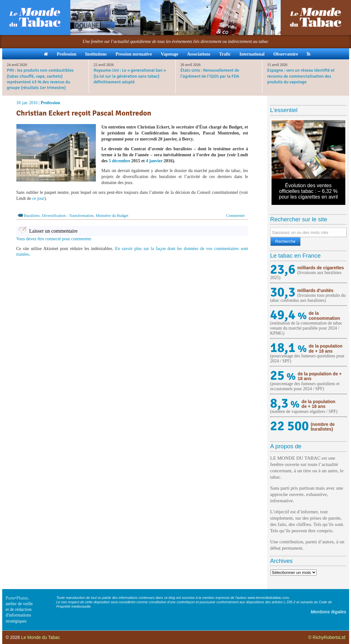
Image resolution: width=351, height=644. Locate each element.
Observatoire (286, 54)
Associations (199, 54)
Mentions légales (328, 612)
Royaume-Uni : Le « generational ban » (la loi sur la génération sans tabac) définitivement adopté (130, 76)
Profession (67, 54)
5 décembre (119, 161)
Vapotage (170, 54)
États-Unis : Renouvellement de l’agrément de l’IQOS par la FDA (210, 73)
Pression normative (134, 54)
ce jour (38, 198)
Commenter (235, 216)
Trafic (225, 54)
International (252, 54)
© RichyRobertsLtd (327, 637)
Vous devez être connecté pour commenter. (54, 239)
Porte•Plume (17, 598)
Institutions (96, 54)
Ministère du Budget (112, 216)
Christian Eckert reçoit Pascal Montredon (84, 113)
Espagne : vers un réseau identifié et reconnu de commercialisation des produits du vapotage (301, 76)
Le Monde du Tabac (41, 637)
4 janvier (154, 161)
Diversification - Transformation (68, 216)
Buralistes (32, 216)
